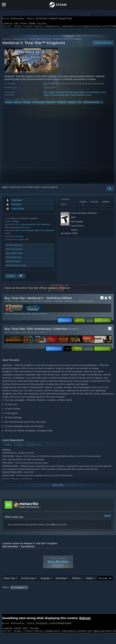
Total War (19, 238)
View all (107, 518)
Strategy (9, 104)
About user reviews (10, 548)
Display (89, 580)
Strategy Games (20, 41)
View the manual (14, 251)
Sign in (5, 189)
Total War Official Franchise (40, 41)
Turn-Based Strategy (91, 104)
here (53, 526)
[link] (84, 322)
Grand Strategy (38, 104)
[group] (58, 589)
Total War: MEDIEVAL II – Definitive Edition (74, 303)
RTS (80, 104)
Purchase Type (28, 580)
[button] (102, 322)
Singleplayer (51, 104)
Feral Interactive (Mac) (74, 94)
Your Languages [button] (18, 589)
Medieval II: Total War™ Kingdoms (37, 303)
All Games (7, 41)
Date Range (61, 580)
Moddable (72, 104)
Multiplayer (62, 104)
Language (45, 580)
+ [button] (102, 104)
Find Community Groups (16, 267)
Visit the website (14, 247)
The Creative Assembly (54, 94)
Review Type (9, 580)
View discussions (13, 263)
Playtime (76, 580)
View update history (14, 255)
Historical (27, 104)
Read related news (14, 259)
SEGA (46, 97)
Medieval (18, 104)
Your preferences (28, 548)
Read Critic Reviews (29, 509)
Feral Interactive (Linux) (96, 94)
